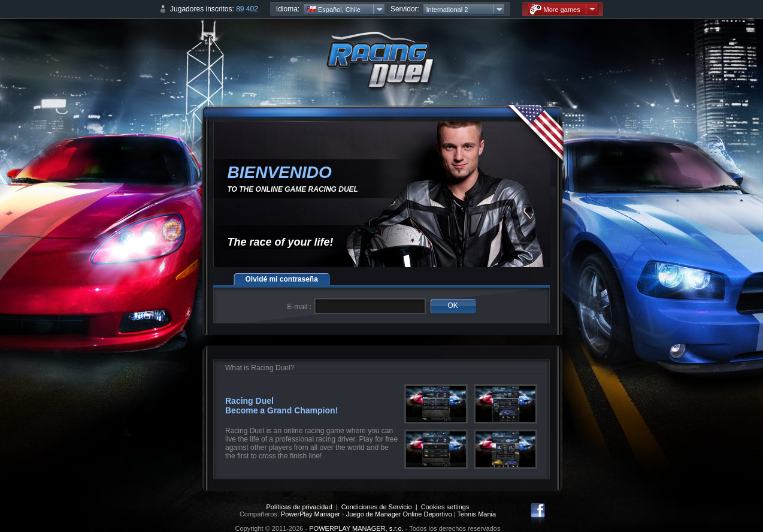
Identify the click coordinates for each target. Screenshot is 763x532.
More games (555, 9)
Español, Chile (334, 10)
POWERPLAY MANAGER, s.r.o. (356, 528)
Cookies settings (445, 507)
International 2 (447, 10)
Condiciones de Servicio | (381, 507)
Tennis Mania (476, 514)
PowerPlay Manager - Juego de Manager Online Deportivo (367, 514)
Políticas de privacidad (299, 507)
